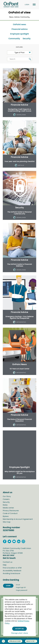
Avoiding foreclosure (11, 574)
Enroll (18, 585)
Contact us (8, 562)
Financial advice (20, 29)
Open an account (15, 641)
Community (14, 39)
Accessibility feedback (12, 571)
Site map (7, 522)
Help (5, 565)
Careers (6, 499)
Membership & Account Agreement (18, 519)
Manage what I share (20, 633)
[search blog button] (30, 59)
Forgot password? (22, 590)
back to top (31, 641)
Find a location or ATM (12, 568)
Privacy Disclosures (11, 511)
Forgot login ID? (21, 588)
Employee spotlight (19, 34)
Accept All (20, 629)
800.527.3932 (8, 556)
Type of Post (19, 52)
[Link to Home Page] (11, 5)
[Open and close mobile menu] (34, 5)
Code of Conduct (10, 514)
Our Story (7, 497)
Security (27, 39)
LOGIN (27, 5)
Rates (5, 505)
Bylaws (6, 516)
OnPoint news (19, 25)
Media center (8, 508)
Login (8, 586)
